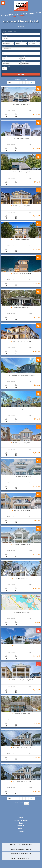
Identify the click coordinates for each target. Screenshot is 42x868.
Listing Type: (5, 56)
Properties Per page (7, 66)
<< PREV (10, 82)
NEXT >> (32, 82)
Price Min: (4, 61)
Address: (4, 46)
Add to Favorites (11, 111)
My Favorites (21, 26)
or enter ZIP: (5, 36)
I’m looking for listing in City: (9, 32)
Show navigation (3, 3)
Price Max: (24, 61)
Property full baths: (19, 41)
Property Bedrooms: (7, 41)
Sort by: (23, 56)
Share (31, 111)
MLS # (4, 51)
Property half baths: (33, 41)
